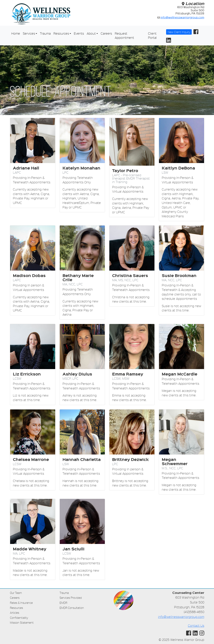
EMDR (63, 603)
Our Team (16, 593)
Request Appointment (124, 35)
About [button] (91, 33)
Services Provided (71, 598)
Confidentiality (19, 618)
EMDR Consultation (72, 608)
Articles (15, 613)
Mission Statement (22, 623)
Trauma (45, 33)
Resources (16, 608)
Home (16, 33)
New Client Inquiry (179, 32)
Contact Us (196, 625)
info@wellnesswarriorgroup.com (182, 17)
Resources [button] (61, 33)
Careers (106, 33)
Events (79, 33)
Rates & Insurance (21, 603)
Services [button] (29, 33)
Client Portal (152, 35)
